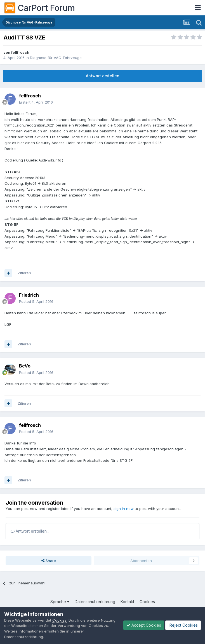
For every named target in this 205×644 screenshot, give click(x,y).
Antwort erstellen (103, 76)
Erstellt (36, 102)
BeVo (25, 366)
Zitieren (24, 273)
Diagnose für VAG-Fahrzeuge (56, 58)
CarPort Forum (40, 8)
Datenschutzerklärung (95, 602)
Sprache (60, 602)
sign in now (124, 509)
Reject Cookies (183, 625)
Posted (36, 301)
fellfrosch (20, 52)
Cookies (147, 602)
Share (49, 561)
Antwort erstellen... (30, 531)
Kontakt (127, 602)
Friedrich (29, 295)
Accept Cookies (144, 625)
